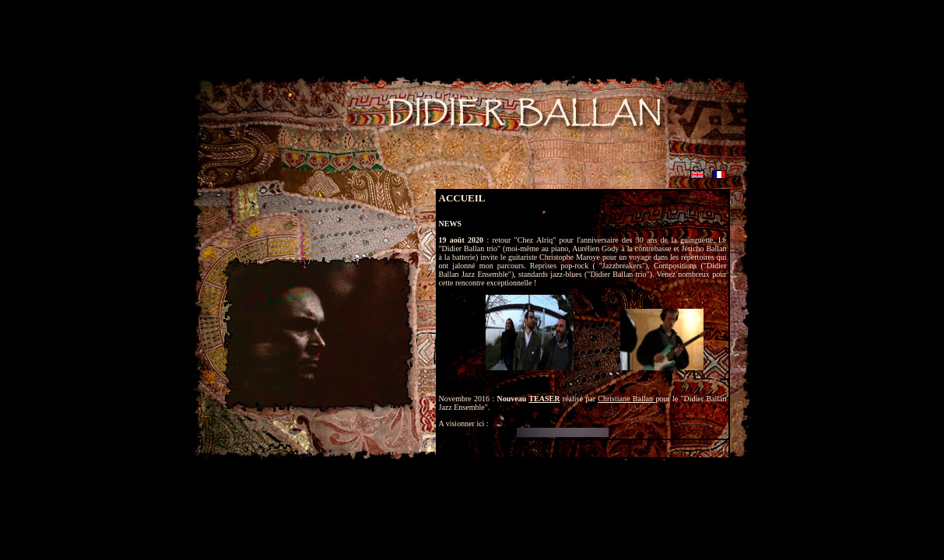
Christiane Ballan (626, 399)
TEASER (544, 399)
